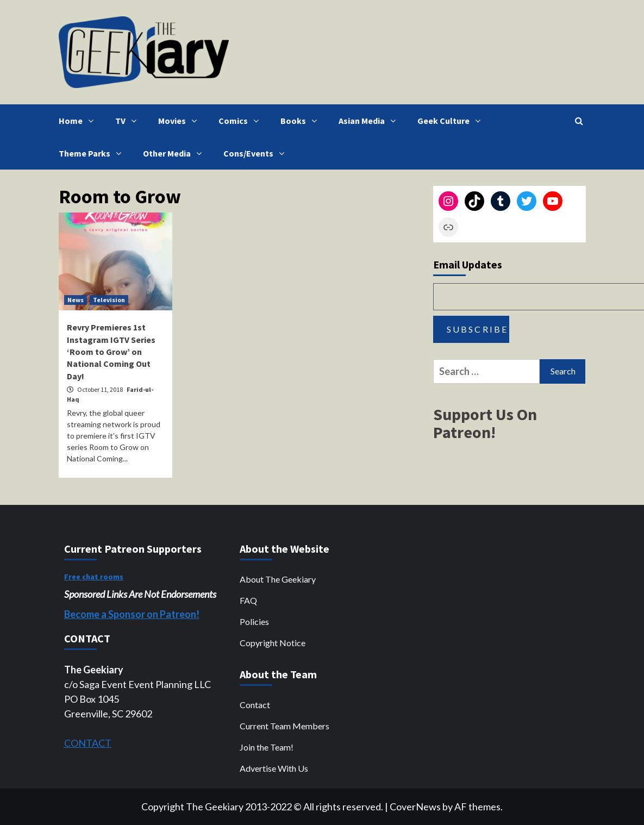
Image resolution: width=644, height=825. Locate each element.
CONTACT (88, 743)
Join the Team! (267, 747)
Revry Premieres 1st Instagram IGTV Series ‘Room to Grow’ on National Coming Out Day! (111, 352)
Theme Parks (93, 153)
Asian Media (370, 121)
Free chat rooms (94, 577)
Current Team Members (285, 726)
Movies (180, 121)
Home (79, 121)
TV (129, 121)
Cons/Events (257, 153)
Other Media (175, 153)
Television (109, 300)
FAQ (248, 600)
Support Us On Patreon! (485, 423)
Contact (255, 705)
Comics (241, 121)
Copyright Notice (273, 643)
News (76, 300)
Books (301, 121)
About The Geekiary (278, 579)
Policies (254, 621)
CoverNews (415, 807)
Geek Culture (452, 121)
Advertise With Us (274, 768)
